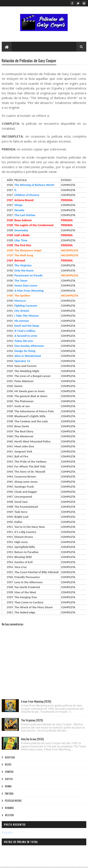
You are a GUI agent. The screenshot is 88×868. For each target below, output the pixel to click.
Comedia (9, 772)
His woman (22, 321)
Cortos (9, 779)
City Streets (22, 311)
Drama (8, 786)
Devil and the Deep (27, 326)
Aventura (10, 757)
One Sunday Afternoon (29, 346)
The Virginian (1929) (32, 720)
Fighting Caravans (26, 306)
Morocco (20, 301)
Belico (8, 764)
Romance (9, 808)
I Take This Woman (26, 316)
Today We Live (24, 341)
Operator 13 (22, 361)
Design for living (25, 351)
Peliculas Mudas (13, 801)
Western (9, 815)
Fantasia (9, 794)
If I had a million (25, 331)
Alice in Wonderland (28, 356)
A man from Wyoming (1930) (36, 701)
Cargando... (8, 832)
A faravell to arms (26, 336)
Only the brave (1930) (32, 739)
